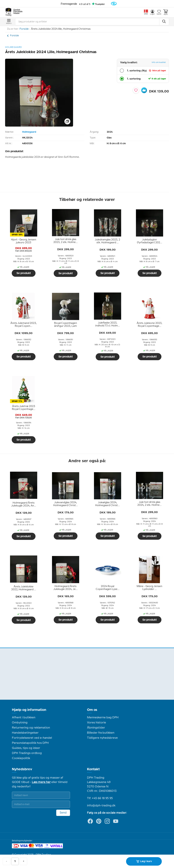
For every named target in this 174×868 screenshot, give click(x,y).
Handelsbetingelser (25, 733)
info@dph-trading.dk (101, 806)
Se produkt (24, 273)
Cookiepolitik (21, 758)
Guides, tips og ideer (26, 748)
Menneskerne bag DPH (103, 718)
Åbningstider (96, 728)
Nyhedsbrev (22, 769)
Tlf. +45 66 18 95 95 (100, 798)
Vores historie (97, 723)
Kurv (166, 12)
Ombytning (20, 723)
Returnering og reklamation (31, 728)
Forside (24, 29)
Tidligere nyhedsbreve (102, 738)
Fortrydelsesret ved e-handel (32, 738)
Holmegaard (29, 132)
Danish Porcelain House (17, 12)
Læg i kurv (144, 861)
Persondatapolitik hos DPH (30, 743)
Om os (92, 710)
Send (63, 813)
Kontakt (93, 769)
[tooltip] (24, 241)
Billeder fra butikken (101, 733)
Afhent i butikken (24, 718)
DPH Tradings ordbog (27, 753)
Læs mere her (41, 782)
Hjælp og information (29, 710)
